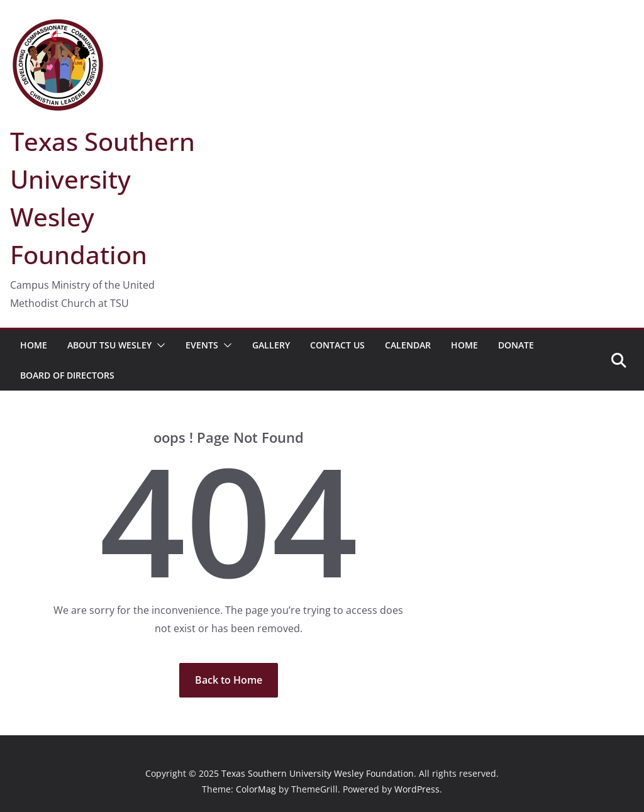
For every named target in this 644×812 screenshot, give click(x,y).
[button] (158, 345)
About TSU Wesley (109, 345)
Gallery (271, 345)
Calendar (408, 345)
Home (34, 345)
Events (202, 345)
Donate (516, 345)
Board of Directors (67, 375)
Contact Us (337, 345)
